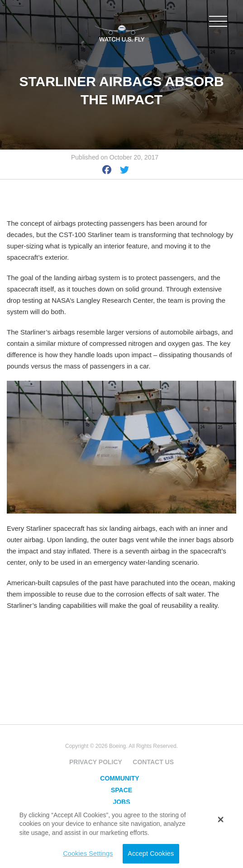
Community (119, 778)
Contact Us (153, 762)
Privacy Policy (96, 762)
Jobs (121, 802)
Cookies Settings (88, 853)
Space (121, 790)
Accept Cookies (151, 853)
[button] (221, 820)
